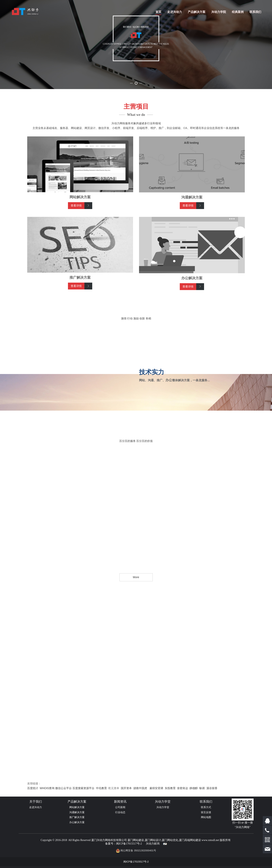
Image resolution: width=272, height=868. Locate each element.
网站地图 (206, 851)
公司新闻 (120, 841)
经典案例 (238, 12)
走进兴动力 (175, 12)
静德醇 (194, 822)
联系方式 (206, 841)
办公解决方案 (77, 856)
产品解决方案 (197, 12)
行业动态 (120, 846)
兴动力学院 (219, 12)
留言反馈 (206, 846)
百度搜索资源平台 (83, 822)
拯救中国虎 (140, 822)
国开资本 (126, 822)
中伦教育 (101, 822)
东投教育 (170, 822)
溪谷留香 (212, 822)
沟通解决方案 (77, 846)
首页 (158, 12)
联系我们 (255, 12)
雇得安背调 (156, 822)
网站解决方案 (77, 841)
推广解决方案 (77, 851)
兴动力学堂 (163, 841)
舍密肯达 (183, 822)
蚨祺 (202, 822)
